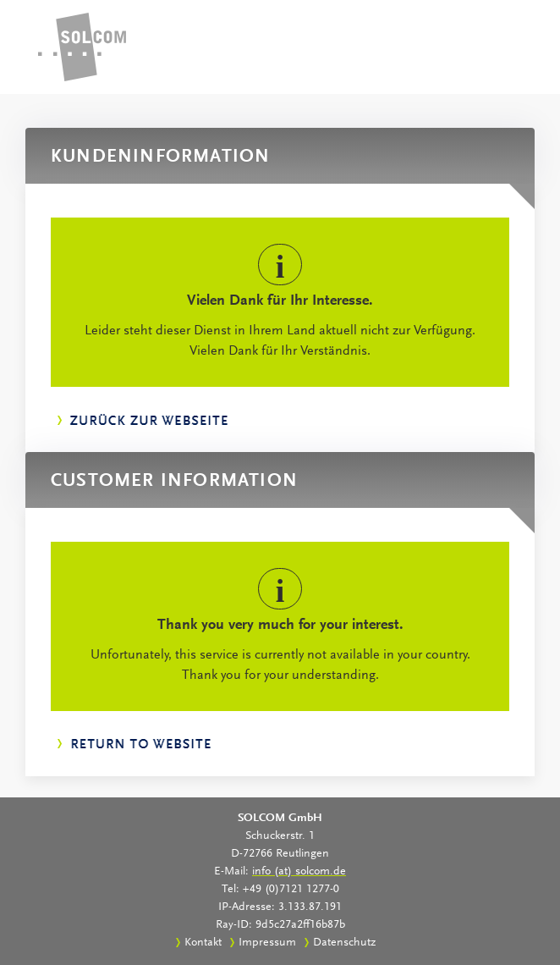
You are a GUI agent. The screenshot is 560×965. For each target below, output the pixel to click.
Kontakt (203, 943)
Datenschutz (344, 943)
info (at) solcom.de (299, 872)
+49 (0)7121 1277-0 (291, 890)
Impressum (267, 943)
